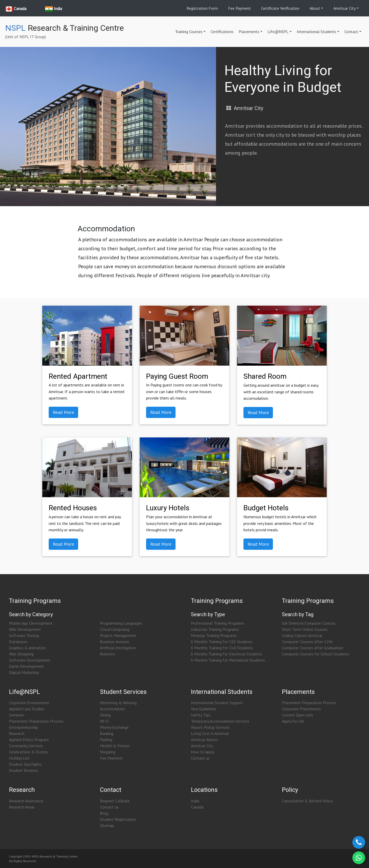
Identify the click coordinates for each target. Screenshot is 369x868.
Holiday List (19, 758)
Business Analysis (115, 642)
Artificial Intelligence (118, 648)
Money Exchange (114, 727)
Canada (197, 807)
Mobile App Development (31, 623)
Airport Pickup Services (210, 727)
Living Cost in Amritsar (210, 733)
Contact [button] (351, 32)
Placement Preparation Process (36, 721)
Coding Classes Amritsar (302, 635)
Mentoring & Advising (118, 703)
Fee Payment (239, 8)
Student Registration (118, 819)
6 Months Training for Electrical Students (227, 654)
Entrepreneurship (23, 727)
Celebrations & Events (28, 752)
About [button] (315, 8)
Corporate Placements (301, 709)
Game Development (26, 666)
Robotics (107, 654)
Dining (105, 715)
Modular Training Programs (214, 635)
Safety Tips (201, 715)
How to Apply (203, 752)
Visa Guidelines (204, 709)
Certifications (222, 32)
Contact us (200, 758)
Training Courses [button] (189, 32)
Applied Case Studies (27, 709)
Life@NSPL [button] (278, 32)
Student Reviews (23, 770)
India (195, 801)
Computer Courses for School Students (315, 654)
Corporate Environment (29, 703)
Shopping (108, 752)
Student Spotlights (25, 764)
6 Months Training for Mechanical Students (228, 660)
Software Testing (24, 635)
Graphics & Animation (27, 648)
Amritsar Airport (204, 740)
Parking (106, 740)
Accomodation (112, 709)
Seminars (17, 715)
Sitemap (107, 825)
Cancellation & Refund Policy (307, 801)
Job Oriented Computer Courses (309, 623)
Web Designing (21, 654)
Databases (18, 642)
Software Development (30, 660)
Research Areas (22, 807)
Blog (104, 813)
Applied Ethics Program (29, 740)
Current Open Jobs (298, 715)
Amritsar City (345, 8)
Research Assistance (26, 801)
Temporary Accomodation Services (220, 721)
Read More (63, 412)
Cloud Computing (115, 629)
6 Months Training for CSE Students (222, 642)
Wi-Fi (104, 721)
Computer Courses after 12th (307, 642)
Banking (107, 733)
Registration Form (202, 8)
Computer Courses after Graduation (312, 648)
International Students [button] (316, 32)
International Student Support (217, 703)
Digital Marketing (24, 672)
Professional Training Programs (218, 623)
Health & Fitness (115, 746)
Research (17, 733)
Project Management (118, 635)
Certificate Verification (280, 8)
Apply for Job (293, 721)
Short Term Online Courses (305, 629)
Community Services (26, 746)
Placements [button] (249, 32)
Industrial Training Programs (215, 629)
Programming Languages (121, 623)
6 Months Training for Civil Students (222, 648)
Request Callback (115, 801)
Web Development (25, 629)
